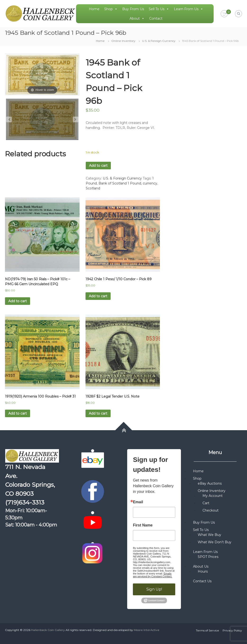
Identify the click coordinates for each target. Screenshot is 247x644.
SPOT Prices (208, 557)
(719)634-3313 (25, 502)
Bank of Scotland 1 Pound (120, 183)
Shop (111, 9)
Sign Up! (154, 589)
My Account (213, 496)
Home (94, 9)
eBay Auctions (210, 483)
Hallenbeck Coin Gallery (48, 630)
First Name (143, 525)
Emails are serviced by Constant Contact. (153, 575)
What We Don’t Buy (215, 542)
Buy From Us (133, 9)
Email (138, 502)
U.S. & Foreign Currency (159, 41)
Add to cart (98, 166)
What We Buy (209, 535)
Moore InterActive (147, 630)
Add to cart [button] (18, 301)
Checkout (211, 510)
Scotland (93, 188)
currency (150, 183)
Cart (206, 503)
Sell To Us (159, 9)
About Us (201, 566)
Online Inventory (123, 41)
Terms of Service (207, 630)
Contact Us (202, 581)
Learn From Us (189, 9)
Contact (156, 18)
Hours (203, 571)
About (137, 18)
